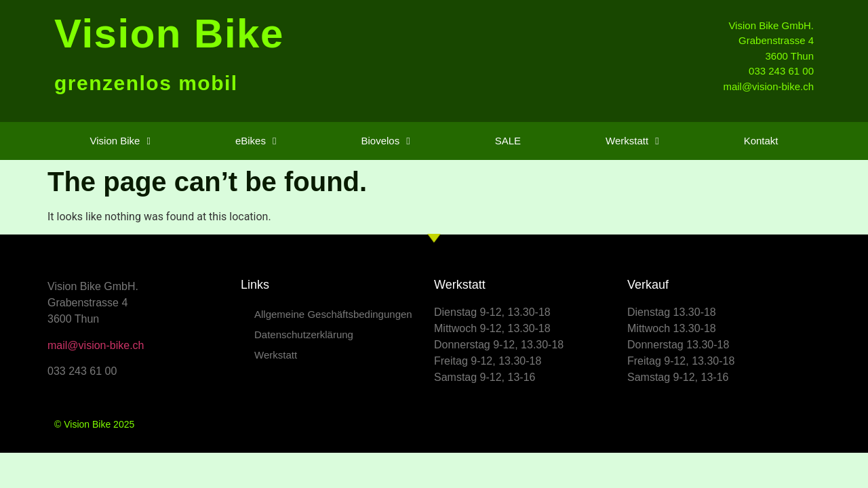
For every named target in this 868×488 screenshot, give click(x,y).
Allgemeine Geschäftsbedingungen (333, 314)
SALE (508, 141)
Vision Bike (169, 34)
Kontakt (761, 141)
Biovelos (385, 141)
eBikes (256, 141)
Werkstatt (632, 141)
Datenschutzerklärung (304, 334)
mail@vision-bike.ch (96, 345)
